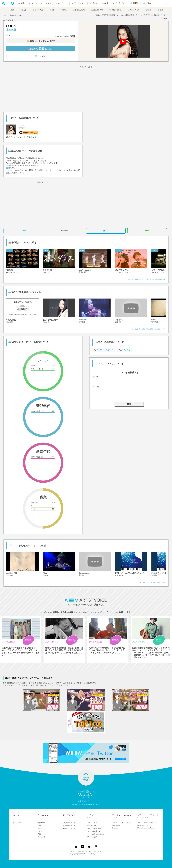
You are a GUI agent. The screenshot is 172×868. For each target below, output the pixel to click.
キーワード (42, 837)
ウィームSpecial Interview (96, 834)
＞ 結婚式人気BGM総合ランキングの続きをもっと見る (145, 279)
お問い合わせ (97, 851)
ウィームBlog (92, 826)
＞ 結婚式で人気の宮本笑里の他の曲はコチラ (149, 329)
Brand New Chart (143, 825)
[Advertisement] (86, 89)
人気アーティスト (69, 823)
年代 (39, 834)
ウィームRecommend (95, 828)
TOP (5, 15)
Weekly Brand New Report (146, 828)
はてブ (106, 231)
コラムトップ (92, 823)
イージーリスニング (28, 137)
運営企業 (89, 851)
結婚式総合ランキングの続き (22, 243)
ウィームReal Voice (94, 831)
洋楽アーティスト (69, 828)
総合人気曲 (42, 823)
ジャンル (41, 828)
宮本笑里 (13, 15)
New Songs (116, 825)
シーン (40, 826)
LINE (147, 231)
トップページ (18, 823)
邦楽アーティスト (69, 826)
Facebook (65, 231)
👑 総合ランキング (41, 41)
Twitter (23, 231)
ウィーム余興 (92, 837)
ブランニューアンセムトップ (148, 823)
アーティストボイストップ (122, 823)
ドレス (40, 831)
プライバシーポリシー (77, 851)
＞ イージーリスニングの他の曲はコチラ (150, 583)
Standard (115, 828)
